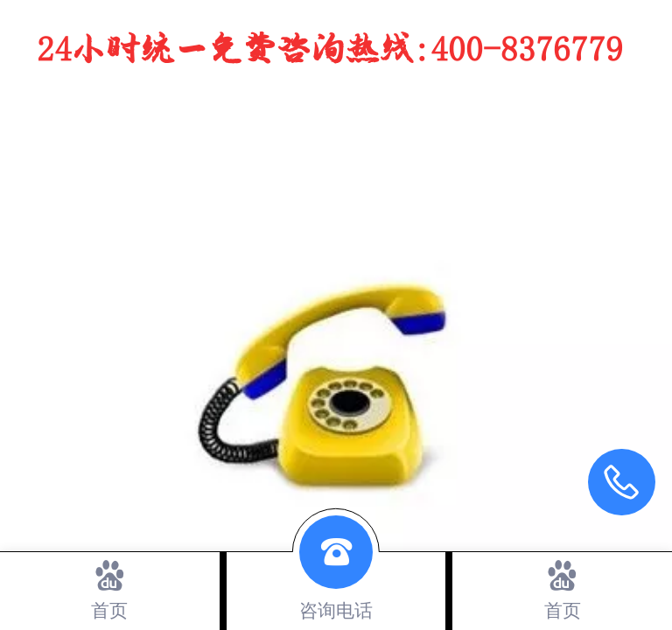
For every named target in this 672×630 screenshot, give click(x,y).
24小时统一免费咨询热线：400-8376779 (330, 51)
